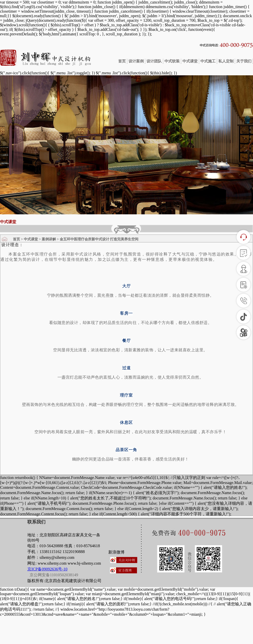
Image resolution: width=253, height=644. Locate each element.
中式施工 (208, 61)
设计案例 (136, 61)
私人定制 (226, 61)
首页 (122, 61)
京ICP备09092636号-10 (47, 569)
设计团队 (154, 61)
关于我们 (244, 61)
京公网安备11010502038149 (53, 575)
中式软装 (172, 61)
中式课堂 (190, 61)
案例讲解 (49, 239)
